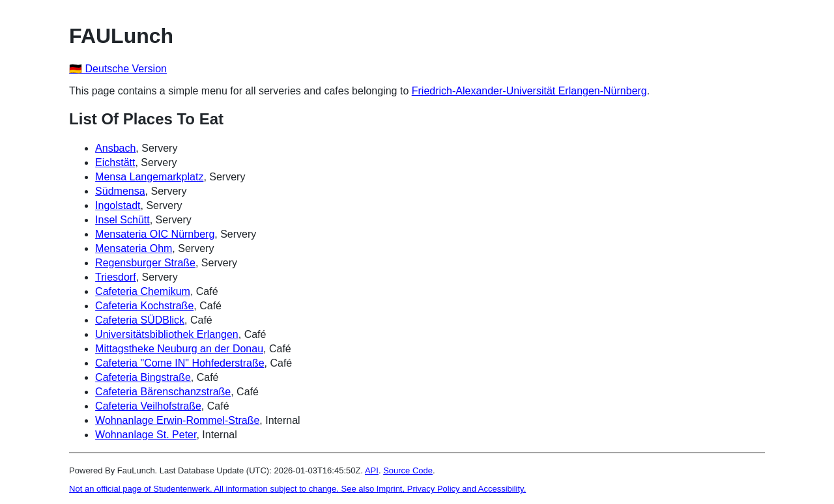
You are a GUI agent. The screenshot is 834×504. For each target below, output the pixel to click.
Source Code (408, 470)
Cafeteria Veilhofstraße (148, 406)
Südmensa (120, 191)
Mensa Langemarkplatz (149, 177)
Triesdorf (116, 277)
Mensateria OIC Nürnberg (155, 234)
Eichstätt (115, 162)
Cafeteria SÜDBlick (140, 320)
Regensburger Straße (145, 263)
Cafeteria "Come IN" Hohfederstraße (180, 363)
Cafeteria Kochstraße (144, 306)
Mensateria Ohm (134, 248)
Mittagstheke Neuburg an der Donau (179, 349)
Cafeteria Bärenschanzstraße (163, 392)
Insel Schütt (122, 220)
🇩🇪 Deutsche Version (118, 69)
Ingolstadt (118, 205)
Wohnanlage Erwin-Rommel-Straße (177, 420)
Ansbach (115, 148)
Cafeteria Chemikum (143, 291)
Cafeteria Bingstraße (143, 377)
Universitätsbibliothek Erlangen (167, 334)
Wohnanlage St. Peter (146, 435)
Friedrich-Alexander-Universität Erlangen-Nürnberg (529, 91)
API (372, 470)
